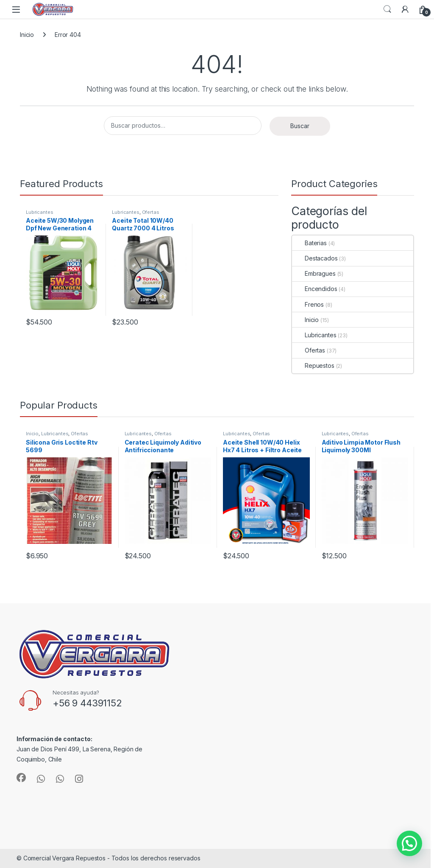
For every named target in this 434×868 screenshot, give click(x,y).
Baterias (309, 243)
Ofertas (151, 212)
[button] (409, 843)
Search (387, 9)
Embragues (314, 273)
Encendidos (315, 289)
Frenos (308, 304)
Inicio (27, 35)
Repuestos (313, 365)
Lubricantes (39, 212)
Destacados (315, 258)
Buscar (300, 126)
